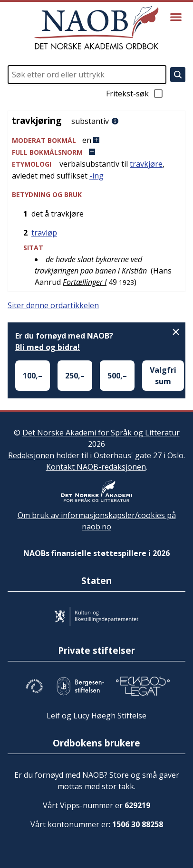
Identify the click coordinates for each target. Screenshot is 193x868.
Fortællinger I (85, 282)
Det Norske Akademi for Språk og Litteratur (101, 433)
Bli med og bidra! (48, 347)
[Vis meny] (176, 17)
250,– (75, 376)
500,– (117, 376)
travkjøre (146, 164)
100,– (33, 376)
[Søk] (178, 75)
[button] (96, 140)
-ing (96, 176)
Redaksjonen (31, 455)
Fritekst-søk (135, 94)
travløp (44, 233)
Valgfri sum (163, 376)
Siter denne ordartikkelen (53, 305)
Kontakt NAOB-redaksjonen (96, 467)
